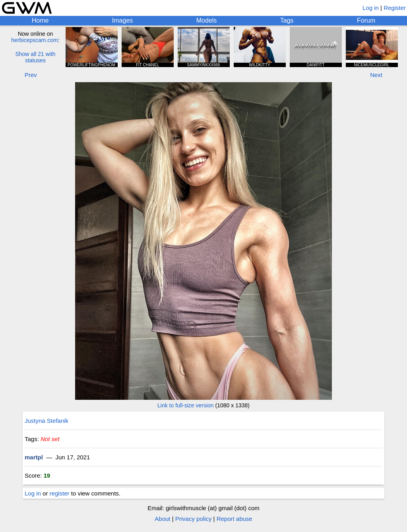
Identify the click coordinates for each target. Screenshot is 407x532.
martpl (34, 457)
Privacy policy (194, 519)
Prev (31, 75)
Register (395, 8)
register (60, 493)
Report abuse (235, 519)
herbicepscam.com (35, 40)
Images (122, 20)
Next (376, 75)
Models (207, 20)
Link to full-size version (186, 405)
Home (40, 20)
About (162, 519)
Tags (287, 20)
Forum (366, 20)
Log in (371, 8)
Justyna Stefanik (47, 421)
